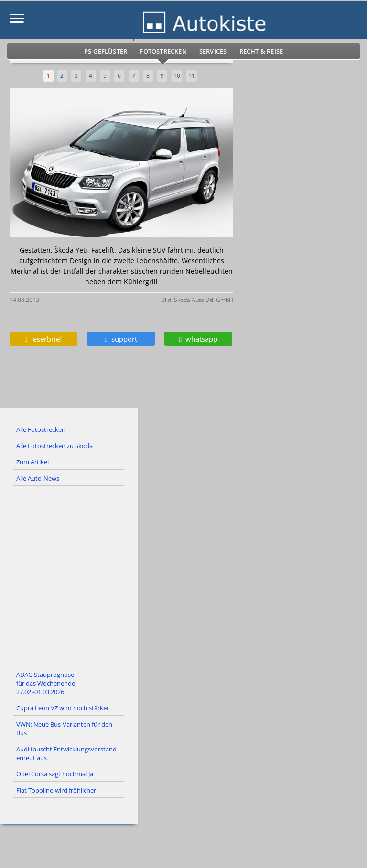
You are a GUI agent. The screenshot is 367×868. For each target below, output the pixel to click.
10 (177, 76)
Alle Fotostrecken (41, 429)
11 (192, 76)
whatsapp (198, 339)
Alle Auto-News (38, 478)
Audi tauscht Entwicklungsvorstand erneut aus (66, 753)
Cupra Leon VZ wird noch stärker (63, 708)
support (121, 339)
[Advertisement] (183, 577)
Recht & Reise (261, 51)
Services (213, 51)
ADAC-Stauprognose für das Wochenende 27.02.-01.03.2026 (46, 683)
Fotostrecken (163, 51)
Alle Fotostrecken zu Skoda (54, 446)
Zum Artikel (32, 462)
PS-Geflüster (106, 51)
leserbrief (43, 339)
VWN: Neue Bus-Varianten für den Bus (64, 729)
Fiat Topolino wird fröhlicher (56, 790)
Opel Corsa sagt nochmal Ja (55, 774)
